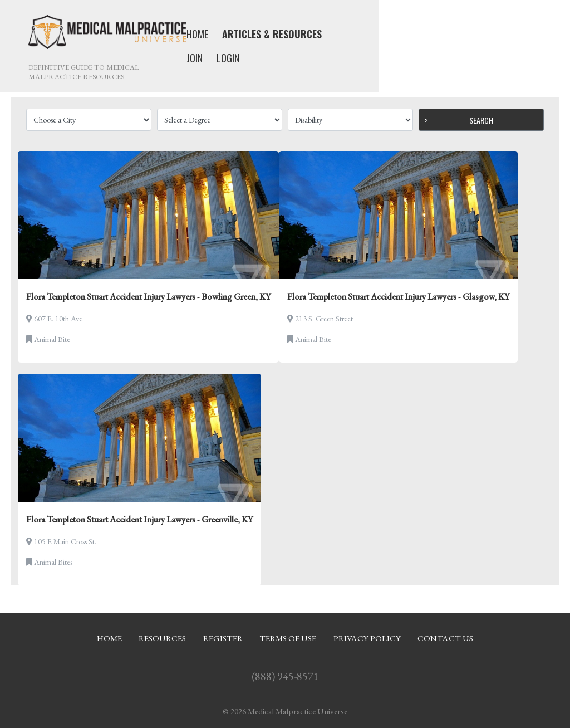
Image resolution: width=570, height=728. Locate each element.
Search (481, 120)
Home (109, 638)
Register (223, 638)
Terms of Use (288, 638)
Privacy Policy (367, 638)
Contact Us (445, 638)
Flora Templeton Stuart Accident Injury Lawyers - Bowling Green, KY (148, 297)
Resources (162, 638)
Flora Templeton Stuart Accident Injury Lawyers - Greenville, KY (139, 519)
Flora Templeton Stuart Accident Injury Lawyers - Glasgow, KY (398, 297)
